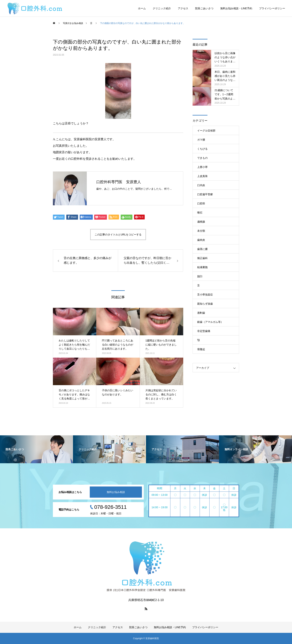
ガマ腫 (201, 140)
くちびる (202, 149)
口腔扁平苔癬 (205, 194)
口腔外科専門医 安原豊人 (119, 182)
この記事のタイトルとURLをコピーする (118, 235)
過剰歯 (201, 313)
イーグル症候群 (206, 131)
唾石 (200, 213)
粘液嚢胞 (202, 267)
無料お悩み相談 (116, 492)
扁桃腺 (201, 222)
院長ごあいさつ (204, 8)
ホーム (142, 8)
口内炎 (201, 185)
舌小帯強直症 (205, 295)
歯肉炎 (201, 240)
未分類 (201, 231)
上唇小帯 (202, 167)
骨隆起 (201, 349)
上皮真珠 (202, 176)
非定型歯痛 (204, 331)
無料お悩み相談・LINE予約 (236, 8)
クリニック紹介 (162, 8)
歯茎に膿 (202, 249)
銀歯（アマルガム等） (210, 322)
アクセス (183, 8)
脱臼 (200, 276)
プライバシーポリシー (272, 8)
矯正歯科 (202, 258)
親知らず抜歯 (205, 304)
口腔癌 (201, 203)
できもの (202, 158)
